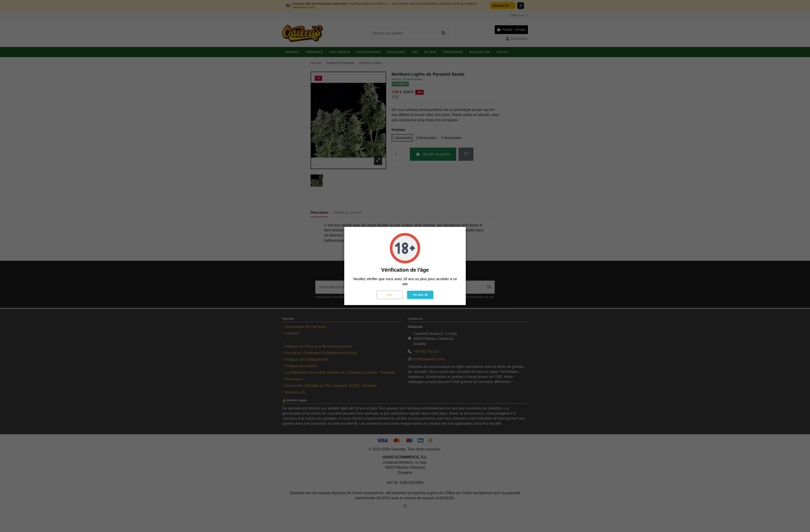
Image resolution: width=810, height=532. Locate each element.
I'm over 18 (420, 295)
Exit (390, 295)
